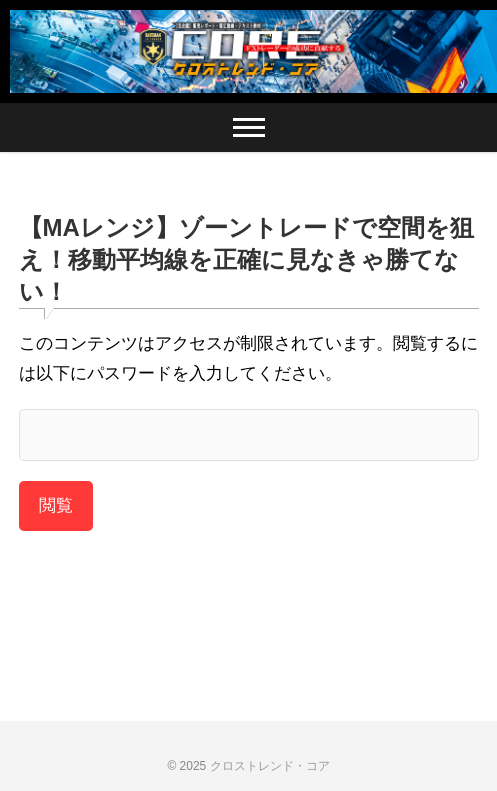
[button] (248, 51)
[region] (248, 51)
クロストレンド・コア (270, 766)
